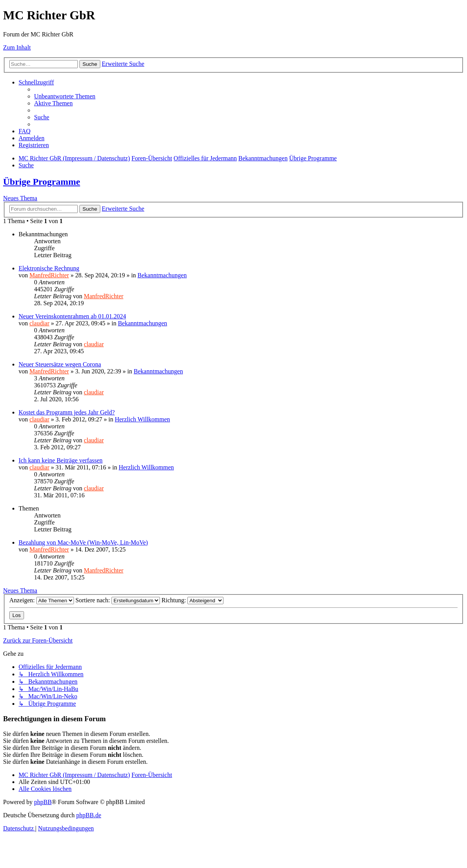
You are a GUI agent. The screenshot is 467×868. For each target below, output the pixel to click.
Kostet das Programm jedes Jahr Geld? (67, 412)
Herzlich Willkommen (142, 419)
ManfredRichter (49, 275)
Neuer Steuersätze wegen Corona (60, 364)
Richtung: (192, 600)
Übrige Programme (42, 182)
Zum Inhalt (17, 47)
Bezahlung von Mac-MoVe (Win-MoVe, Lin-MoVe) (83, 542)
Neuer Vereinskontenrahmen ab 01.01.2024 (72, 316)
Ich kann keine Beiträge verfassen (61, 460)
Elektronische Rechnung (49, 268)
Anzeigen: (42, 600)
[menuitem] (65, 96)
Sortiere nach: (118, 600)
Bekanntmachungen (162, 275)
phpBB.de (89, 815)
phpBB (43, 802)
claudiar (39, 323)
